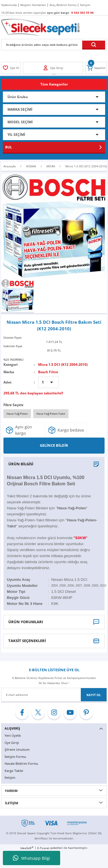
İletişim (10, 777)
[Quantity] (48, 382)
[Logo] (40, 27)
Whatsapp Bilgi (32, 858)
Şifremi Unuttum (17, 749)
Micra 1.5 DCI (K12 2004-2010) (63, 364)
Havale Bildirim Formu (21, 763)
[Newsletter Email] (54, 695)
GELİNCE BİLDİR (54, 445)
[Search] (54, 45)
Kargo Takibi (14, 771)
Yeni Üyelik (13, 735)
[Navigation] (54, 84)
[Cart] (96, 68)
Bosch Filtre (48, 372)
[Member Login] (11, 68)
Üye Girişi (12, 743)
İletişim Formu (15, 757)
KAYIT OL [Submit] (94, 695)
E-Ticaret (43, 848)
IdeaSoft (27, 848)
